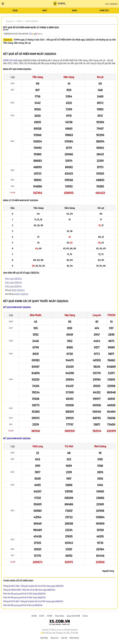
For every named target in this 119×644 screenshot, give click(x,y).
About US (55, 638)
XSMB (15, 11)
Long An (97, 315)
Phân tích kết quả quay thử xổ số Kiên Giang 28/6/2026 (24, 597)
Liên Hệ (64, 638)
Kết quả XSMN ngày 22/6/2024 (17, 307)
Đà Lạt (100, 77)
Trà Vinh (69, 446)
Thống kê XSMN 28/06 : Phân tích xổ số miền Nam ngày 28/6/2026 (29, 590)
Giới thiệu (44, 638)
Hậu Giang (70, 315)
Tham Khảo (60, 616)
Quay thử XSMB (73, 616)
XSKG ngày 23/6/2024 (13, 282)
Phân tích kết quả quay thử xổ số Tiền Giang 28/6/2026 (24, 594)
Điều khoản (74, 638)
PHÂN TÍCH (104, 11)
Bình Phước (36, 315)
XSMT (45, 11)
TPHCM (111, 315)
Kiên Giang (69, 77)
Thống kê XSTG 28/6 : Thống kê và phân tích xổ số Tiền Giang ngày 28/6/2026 (33, 601)
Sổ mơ (85, 616)
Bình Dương (100, 446)
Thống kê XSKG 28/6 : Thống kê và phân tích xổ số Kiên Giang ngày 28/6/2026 (33, 586)
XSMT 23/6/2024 (22, 294)
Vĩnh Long (38, 446)
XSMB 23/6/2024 (18, 290)
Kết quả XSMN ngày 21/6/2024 (17, 438)
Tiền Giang (38, 77)
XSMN (74, 11)
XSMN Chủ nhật (10, 60)
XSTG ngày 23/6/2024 (13, 286)
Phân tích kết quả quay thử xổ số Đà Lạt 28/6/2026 (23, 605)
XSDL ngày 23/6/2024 (13, 279)
